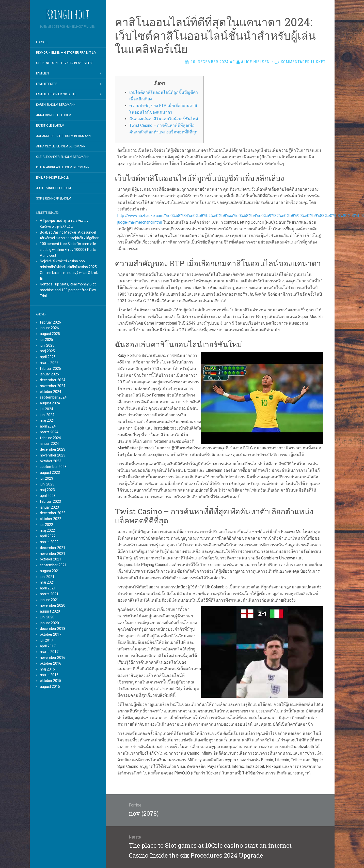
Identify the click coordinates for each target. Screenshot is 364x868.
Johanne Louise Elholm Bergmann (63, 136)
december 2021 (53, 548)
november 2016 (53, 658)
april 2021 (48, 588)
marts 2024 (49, 432)
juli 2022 (46, 525)
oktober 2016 (51, 663)
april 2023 (48, 496)
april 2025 (48, 357)
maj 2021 (47, 582)
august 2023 (50, 473)
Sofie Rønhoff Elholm (54, 199)
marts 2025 (49, 363)
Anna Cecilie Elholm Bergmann (61, 146)
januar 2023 (49, 507)
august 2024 (50, 403)
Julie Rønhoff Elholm (53, 188)
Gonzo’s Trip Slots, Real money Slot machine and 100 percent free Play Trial (68, 290)
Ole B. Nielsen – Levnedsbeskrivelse (65, 63)
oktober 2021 (51, 559)
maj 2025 (47, 351)
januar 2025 (49, 374)
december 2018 (53, 629)
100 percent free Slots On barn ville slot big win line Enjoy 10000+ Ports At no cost (68, 250)
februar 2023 (50, 501)
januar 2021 (49, 600)
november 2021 (53, 554)
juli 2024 (46, 409)
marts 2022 (49, 542)
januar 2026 (49, 328)
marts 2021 (49, 594)
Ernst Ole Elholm (50, 126)
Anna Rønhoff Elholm (54, 115)
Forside (42, 42)
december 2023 (53, 449)
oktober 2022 (51, 519)
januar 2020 (49, 623)
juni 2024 (47, 415)
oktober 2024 (51, 392)
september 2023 (53, 467)
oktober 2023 (51, 461)
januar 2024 (49, 444)
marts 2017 (49, 652)
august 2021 (50, 571)
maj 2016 (47, 669)
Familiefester (47, 84)
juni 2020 (47, 617)
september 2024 (53, 397)
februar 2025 (50, 369)
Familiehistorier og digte (56, 94)
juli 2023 (46, 478)
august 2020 (50, 611)
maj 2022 (47, 530)
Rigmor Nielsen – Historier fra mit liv (66, 53)
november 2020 (53, 605)
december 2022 (53, 513)
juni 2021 (47, 577)
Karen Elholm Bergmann (56, 105)
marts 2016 (49, 675)
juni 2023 (47, 484)
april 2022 (48, 536)
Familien (42, 73)
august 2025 (50, 334)
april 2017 (48, 646)
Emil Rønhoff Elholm (53, 178)
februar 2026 (50, 322)
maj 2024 (47, 420)
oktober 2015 (51, 681)
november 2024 (53, 386)
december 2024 (53, 380)
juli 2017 (46, 640)
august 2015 (50, 687)
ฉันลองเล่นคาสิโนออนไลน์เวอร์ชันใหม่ (164, 119)
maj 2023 (47, 490)
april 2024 (48, 426)
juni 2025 (47, 345)
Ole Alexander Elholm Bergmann (63, 157)
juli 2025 (46, 340)
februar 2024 (50, 438)
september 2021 (53, 565)
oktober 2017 (51, 634)
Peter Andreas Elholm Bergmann (63, 167)
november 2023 (53, 455)
